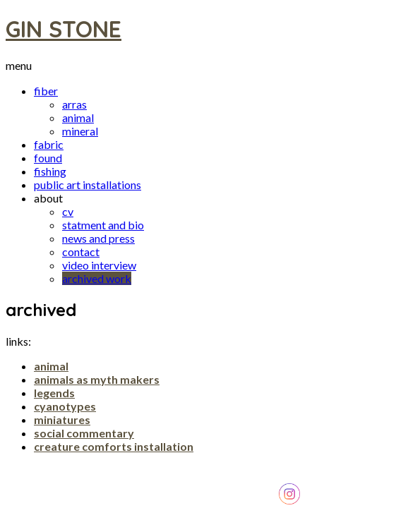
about (48, 198)
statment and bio (103, 225)
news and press (98, 238)
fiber (46, 91)
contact (81, 252)
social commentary (84, 433)
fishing (50, 171)
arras (74, 104)
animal (78, 117)
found (48, 158)
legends (54, 393)
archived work (97, 278)
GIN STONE (64, 29)
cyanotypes (65, 406)
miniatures (62, 419)
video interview (99, 265)
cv (68, 211)
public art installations (88, 185)
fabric (49, 144)
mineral (80, 131)
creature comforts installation (114, 446)
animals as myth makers (97, 379)
